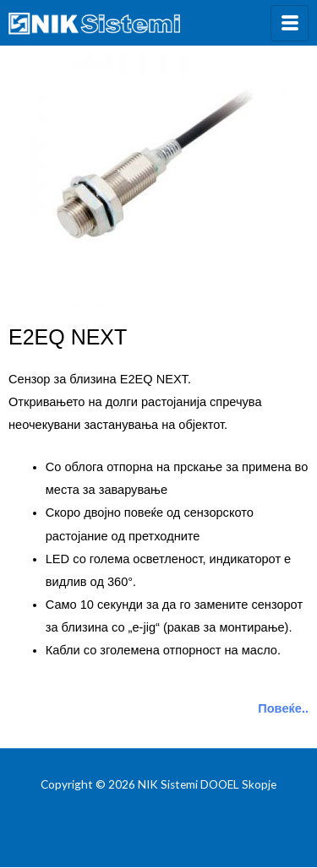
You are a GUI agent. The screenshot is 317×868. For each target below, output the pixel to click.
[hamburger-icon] (290, 24)
